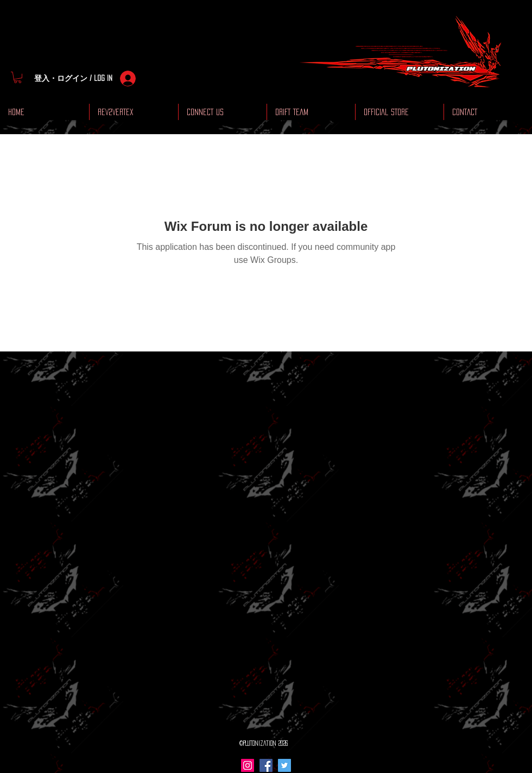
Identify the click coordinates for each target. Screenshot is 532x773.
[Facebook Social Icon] (266, 765)
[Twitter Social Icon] (284, 765)
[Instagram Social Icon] (248, 765)
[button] (18, 77)
